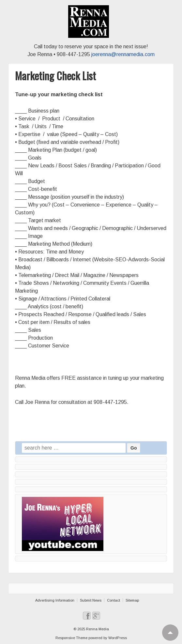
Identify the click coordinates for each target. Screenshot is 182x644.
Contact (114, 600)
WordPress (118, 638)
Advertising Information (55, 600)
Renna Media (97, 629)
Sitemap (132, 600)
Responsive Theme (71, 638)
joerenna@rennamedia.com (123, 54)
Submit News (91, 600)
